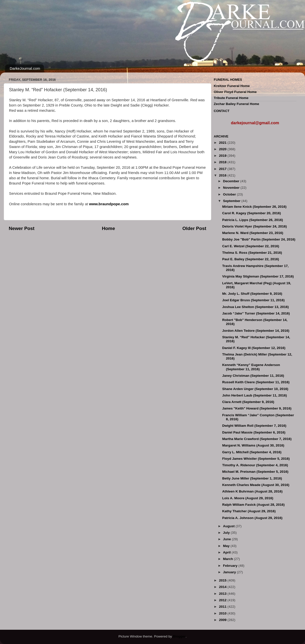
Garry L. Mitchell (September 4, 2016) (252, 452)
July (227, 533)
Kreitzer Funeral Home (232, 86)
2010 (223, 613)
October (230, 194)
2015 (223, 580)
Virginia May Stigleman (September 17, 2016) (258, 276)
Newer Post (22, 228)
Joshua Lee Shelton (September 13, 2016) (255, 307)
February (231, 566)
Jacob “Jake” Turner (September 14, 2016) (256, 313)
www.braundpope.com (109, 204)
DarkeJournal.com (25, 68)
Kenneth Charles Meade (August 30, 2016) (256, 485)
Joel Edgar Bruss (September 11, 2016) (253, 300)
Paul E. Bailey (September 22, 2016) (251, 259)
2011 (223, 607)
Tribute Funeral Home (231, 98)
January (230, 572)
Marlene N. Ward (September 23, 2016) (253, 233)
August (229, 526)
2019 (223, 156)
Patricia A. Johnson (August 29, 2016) (252, 518)
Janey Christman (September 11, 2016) (253, 376)
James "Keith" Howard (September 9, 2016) (257, 408)
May (227, 546)
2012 (223, 600)
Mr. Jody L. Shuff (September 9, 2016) (252, 294)
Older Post (194, 228)
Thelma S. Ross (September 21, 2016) (252, 253)
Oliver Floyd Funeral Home (235, 92)
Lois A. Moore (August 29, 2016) (248, 498)
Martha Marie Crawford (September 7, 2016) (257, 439)
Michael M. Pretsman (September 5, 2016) (255, 472)
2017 (223, 169)
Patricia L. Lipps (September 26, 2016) (253, 220)
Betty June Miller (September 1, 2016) (252, 478)
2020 (223, 149)
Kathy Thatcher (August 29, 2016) (249, 511)
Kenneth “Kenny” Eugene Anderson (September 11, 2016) (251, 367)
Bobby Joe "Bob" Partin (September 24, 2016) (259, 239)
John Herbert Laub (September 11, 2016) (255, 395)
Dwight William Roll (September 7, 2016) (254, 426)
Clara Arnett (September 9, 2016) (248, 402)
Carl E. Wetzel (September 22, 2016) (251, 246)
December (232, 181)
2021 (223, 143)
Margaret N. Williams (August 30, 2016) (253, 445)
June (227, 539)
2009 (223, 620)
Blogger (179, 636)
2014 (223, 587)
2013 (223, 594)
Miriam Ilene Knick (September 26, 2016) (254, 207)
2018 (223, 162)
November (232, 188)
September (232, 201)
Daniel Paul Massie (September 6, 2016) (254, 432)
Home (108, 228)
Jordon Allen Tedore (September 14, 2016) (256, 331)
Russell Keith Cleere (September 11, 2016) (256, 382)
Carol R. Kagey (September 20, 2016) (252, 213)
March (228, 559)
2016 (223, 175)
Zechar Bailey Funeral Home (236, 104)
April (227, 552)
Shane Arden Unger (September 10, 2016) (255, 389)
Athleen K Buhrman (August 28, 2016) (252, 491)
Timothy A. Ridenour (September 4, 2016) (255, 465)
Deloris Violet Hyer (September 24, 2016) (255, 226)
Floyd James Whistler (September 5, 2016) (256, 459)
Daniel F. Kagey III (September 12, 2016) (254, 348)
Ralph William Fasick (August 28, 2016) (253, 505)
